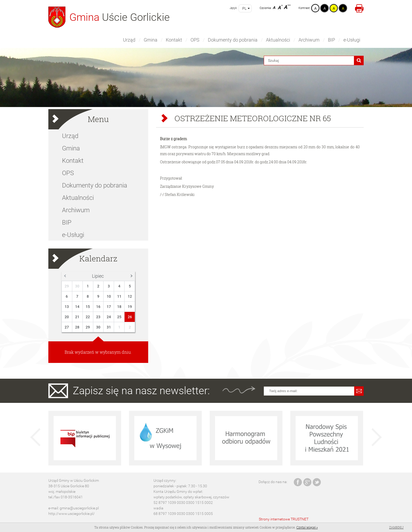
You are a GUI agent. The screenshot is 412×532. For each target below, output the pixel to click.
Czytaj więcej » (307, 527)
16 (98, 307)
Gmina (151, 40)
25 (119, 317)
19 (130, 307)
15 (88, 307)
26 (130, 317)
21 (77, 317)
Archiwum (309, 40)
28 (77, 327)
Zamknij (396, 527)
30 (77, 286)
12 (130, 296)
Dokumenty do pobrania (233, 40)
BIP (331, 40)
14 (77, 307)
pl (244, 8)
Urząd (129, 40)
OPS (195, 40)
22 (88, 317)
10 (109, 296)
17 (109, 307)
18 (119, 307)
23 (98, 317)
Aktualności (278, 40)
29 (67, 286)
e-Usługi (352, 40)
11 (119, 296)
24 (109, 317)
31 (109, 327)
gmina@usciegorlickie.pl (79, 508)
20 (67, 317)
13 (67, 307)
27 (67, 327)
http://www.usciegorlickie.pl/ (72, 514)
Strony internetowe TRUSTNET (284, 519)
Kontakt (174, 40)
